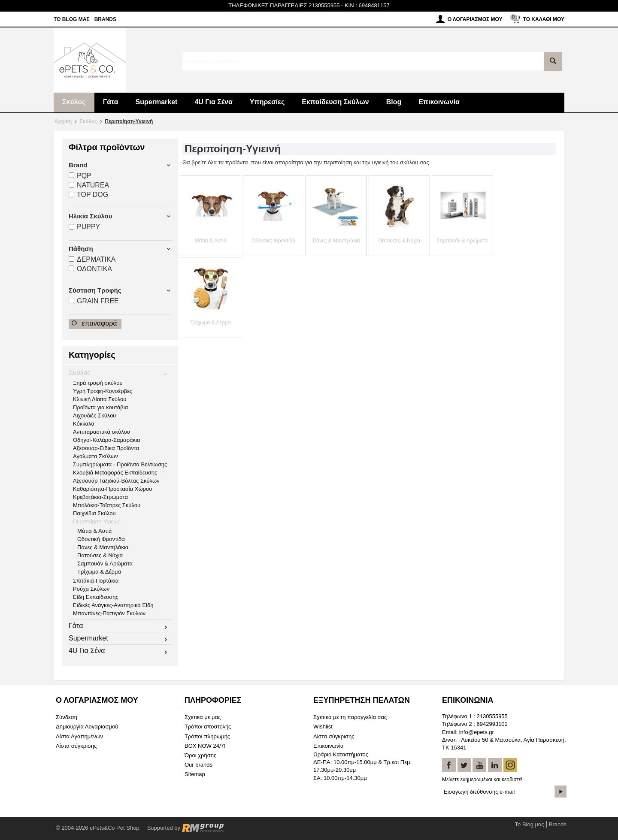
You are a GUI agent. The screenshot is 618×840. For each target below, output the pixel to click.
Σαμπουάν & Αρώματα (105, 564)
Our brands (198, 765)
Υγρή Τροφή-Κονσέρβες (103, 391)
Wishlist (323, 727)
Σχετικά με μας (203, 717)
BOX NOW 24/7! (205, 746)
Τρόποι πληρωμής (207, 736)
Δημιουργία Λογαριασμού (87, 727)
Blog (394, 102)
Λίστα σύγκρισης (76, 746)
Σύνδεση (67, 717)
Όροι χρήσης (200, 755)
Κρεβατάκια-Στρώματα (100, 497)
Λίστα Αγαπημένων (79, 736)
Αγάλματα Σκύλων (95, 456)
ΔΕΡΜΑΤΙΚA (92, 259)
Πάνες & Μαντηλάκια (103, 547)
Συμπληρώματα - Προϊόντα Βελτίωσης (120, 464)
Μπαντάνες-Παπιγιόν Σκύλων (109, 613)
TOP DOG (88, 195)
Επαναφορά (94, 323)
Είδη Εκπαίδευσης (96, 597)
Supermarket (157, 102)
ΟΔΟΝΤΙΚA (90, 269)
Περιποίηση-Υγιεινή (97, 521)
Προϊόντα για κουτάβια (100, 407)
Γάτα (111, 102)
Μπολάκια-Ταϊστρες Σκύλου (107, 505)
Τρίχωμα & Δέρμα (99, 572)
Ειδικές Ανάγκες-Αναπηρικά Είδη (113, 605)
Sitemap (195, 774)
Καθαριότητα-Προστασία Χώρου (112, 489)
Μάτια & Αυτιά (94, 531)
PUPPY (84, 227)
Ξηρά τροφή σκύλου (98, 383)
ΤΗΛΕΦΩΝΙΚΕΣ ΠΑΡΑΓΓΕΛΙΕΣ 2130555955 (284, 5)
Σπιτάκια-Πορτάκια (96, 581)
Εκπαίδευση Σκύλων (335, 102)
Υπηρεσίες (267, 102)
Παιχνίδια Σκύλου (94, 513)
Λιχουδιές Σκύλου (94, 415)
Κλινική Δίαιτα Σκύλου (100, 399)
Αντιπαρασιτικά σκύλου (101, 432)
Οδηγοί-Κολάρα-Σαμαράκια (106, 440)
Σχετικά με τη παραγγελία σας (350, 717)
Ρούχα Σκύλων (91, 589)
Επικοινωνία (439, 102)
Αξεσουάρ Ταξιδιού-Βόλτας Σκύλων (116, 481)
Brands (105, 19)
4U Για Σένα (213, 102)
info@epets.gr (477, 732)
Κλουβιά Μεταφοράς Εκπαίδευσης (115, 473)
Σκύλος (74, 102)
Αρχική (63, 121)
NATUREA (89, 185)
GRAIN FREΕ (94, 301)
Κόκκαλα (84, 424)
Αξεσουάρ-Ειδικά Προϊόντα (106, 448)
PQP (80, 176)
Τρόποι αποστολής (208, 727)
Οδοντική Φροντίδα (101, 539)
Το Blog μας (72, 19)
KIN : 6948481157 (367, 5)
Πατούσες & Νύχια (100, 555)
